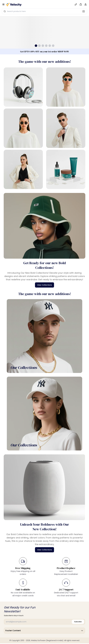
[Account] (86, 5)
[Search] (84, 11)
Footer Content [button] (44, 631)
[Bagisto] (14, 5)
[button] (81, 4)
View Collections (44, 285)
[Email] (44, 622)
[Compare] (76, 5)
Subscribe (78, 622)
